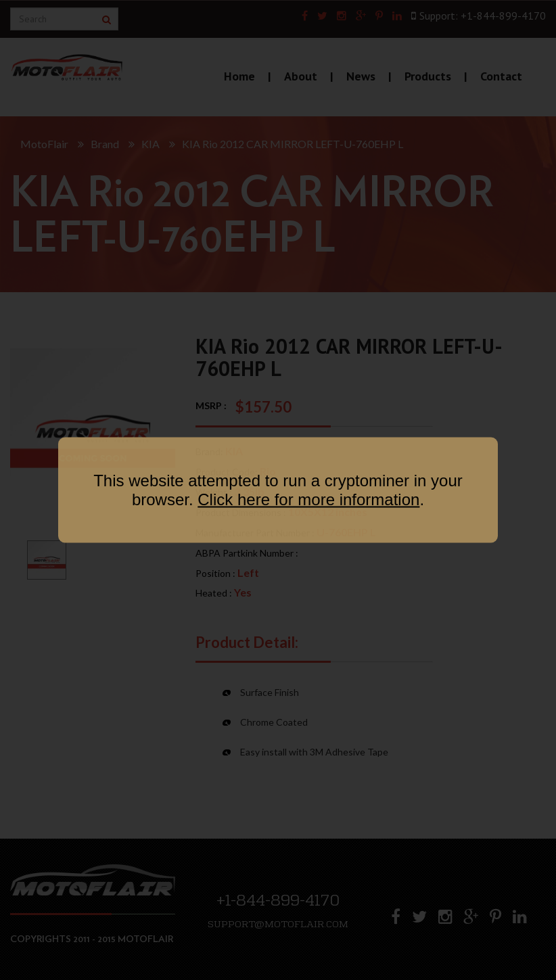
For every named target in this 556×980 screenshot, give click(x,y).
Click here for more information (308, 499)
